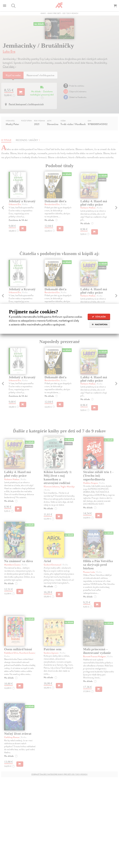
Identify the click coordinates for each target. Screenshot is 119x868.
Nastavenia (100, 325)
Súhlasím (99, 317)
